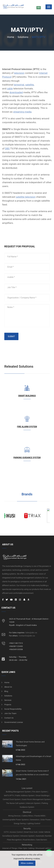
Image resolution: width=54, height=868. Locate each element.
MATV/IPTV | (10, 796)
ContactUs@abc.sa (27, 636)
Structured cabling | (44, 848)
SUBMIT (11, 336)
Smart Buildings (27, 396)
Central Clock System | (12, 799)
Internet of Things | (10, 848)
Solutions (23, 37)
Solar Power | (46, 820)
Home (11, 37)
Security (27, 829)
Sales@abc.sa (31, 633)
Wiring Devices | (15, 816)
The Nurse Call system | (16, 803)
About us (8, 687)
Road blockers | (30, 840)
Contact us (9, 718)
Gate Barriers (42, 840)
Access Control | (17, 832)
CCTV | (7, 832)
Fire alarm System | (40, 792)
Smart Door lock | (31, 832)
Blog (6, 691)
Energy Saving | (20, 823)
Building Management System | (19, 792)
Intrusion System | (28, 836)
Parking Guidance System (27, 458)
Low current (27, 788)
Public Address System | (26, 796)
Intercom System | (34, 803)
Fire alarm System (27, 427)
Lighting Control (34, 823)
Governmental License (14, 722)
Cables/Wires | (28, 816)
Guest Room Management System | (37, 799)
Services (8, 700)
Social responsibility (13, 709)
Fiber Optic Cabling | (27, 848)
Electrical (27, 812)
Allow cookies (27, 863)
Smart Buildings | (43, 796)
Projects (8, 705)
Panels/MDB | (40, 816)
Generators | (35, 820)
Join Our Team (10, 713)
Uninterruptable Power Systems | (16, 820)
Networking (27, 845)
